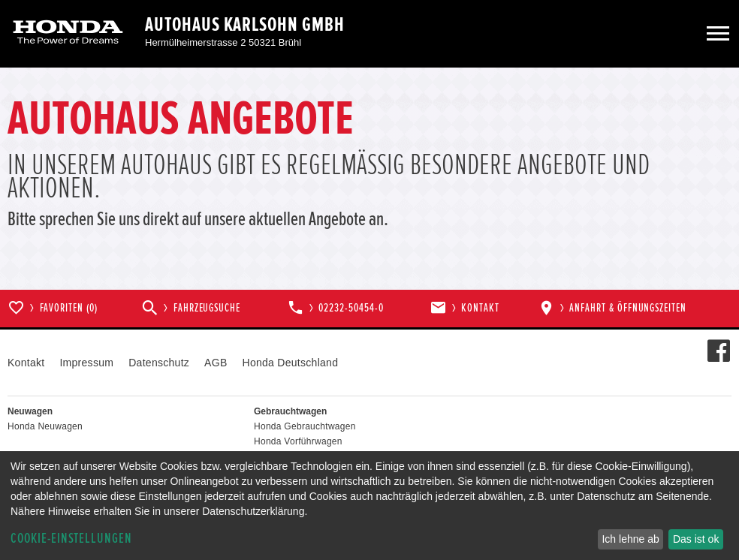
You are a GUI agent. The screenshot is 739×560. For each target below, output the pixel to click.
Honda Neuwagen (45, 426)
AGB (216, 363)
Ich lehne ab (630, 539)
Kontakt (26, 363)
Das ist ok (696, 539)
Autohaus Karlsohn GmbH (245, 25)
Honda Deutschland (291, 363)
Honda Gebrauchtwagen (305, 426)
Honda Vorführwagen (298, 441)
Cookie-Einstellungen (71, 539)
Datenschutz (159, 363)
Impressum (86, 363)
